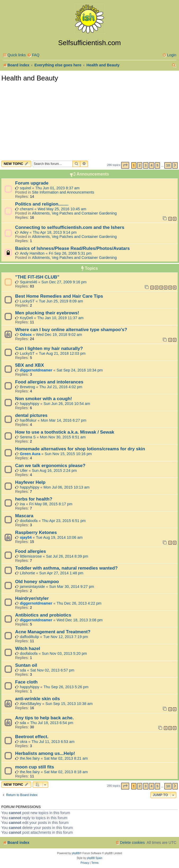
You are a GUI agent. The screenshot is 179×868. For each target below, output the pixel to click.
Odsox (26, 335)
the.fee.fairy (30, 758)
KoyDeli (26, 318)
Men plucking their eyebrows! (47, 313)
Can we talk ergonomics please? (50, 465)
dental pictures (31, 415)
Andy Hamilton (32, 253)
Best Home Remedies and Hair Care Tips (59, 296)
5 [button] (157, 165)
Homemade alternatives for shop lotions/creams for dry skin (80, 449)
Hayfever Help (30, 482)
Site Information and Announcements (63, 192)
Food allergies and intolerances (49, 382)
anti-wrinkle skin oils (38, 699)
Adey (24, 232)
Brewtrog (27, 387)
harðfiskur (28, 420)
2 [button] (140, 165)
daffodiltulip (29, 637)
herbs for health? (34, 499)
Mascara (24, 516)
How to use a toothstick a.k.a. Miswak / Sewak (65, 432)
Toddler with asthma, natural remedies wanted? (66, 568)
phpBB (76, 853)
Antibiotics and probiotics (43, 615)
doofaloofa (29, 521)
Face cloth (26, 682)
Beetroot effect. (32, 737)
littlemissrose (31, 556)
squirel (25, 188)
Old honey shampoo (37, 581)
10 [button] (168, 165)
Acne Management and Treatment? (53, 632)
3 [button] (146, 165)
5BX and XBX (30, 365)
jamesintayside (32, 587)
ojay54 (26, 537)
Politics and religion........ (42, 204)
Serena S (28, 437)
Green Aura (30, 454)
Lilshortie (27, 573)
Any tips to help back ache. (44, 718)
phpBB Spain (94, 858)
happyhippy (30, 404)
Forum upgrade (32, 183)
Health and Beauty (30, 78)
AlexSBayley (30, 704)
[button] (125, 165)
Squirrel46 (29, 282)
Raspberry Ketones (36, 532)
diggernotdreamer (36, 370)
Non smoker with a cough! (43, 399)
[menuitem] (33, 55)
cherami (27, 209)
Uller (24, 471)
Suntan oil (26, 665)
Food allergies (30, 551)
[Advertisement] (89, 121)
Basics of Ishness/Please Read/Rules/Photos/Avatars (72, 248)
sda (23, 670)
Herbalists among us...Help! (45, 753)
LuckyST (27, 301)
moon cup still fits (35, 767)
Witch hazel (28, 648)
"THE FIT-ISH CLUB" (37, 277)
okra (24, 742)
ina (22, 504)
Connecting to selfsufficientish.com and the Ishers (70, 227)
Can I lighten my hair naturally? (49, 348)
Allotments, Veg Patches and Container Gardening (75, 213)
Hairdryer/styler (32, 598)
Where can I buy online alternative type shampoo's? (71, 330)
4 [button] (152, 165)
